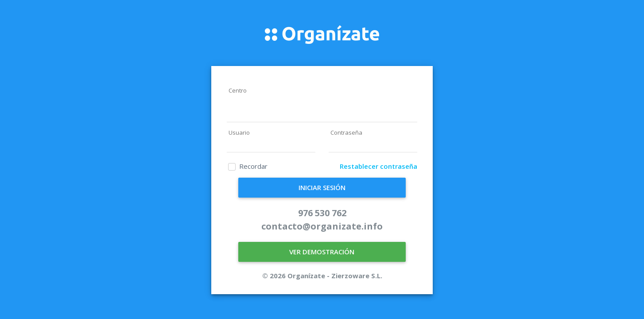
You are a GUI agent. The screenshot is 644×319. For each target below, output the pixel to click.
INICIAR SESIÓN (322, 187)
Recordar (253, 166)
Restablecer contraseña (378, 166)
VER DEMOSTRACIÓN (322, 252)
